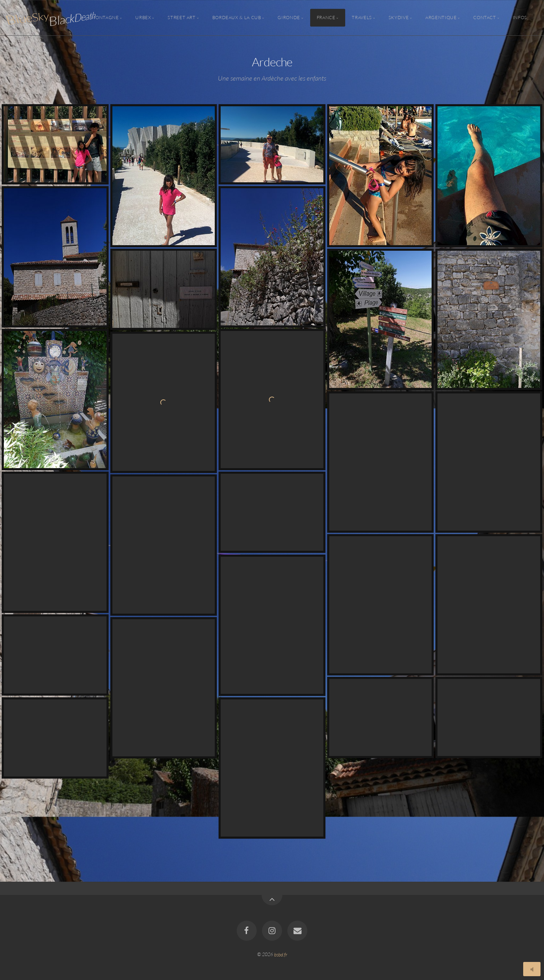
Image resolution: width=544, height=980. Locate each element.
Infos (520, 18)
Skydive (399, 18)
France (326, 18)
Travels (362, 18)
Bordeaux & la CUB (237, 18)
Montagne (105, 18)
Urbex (143, 18)
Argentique (441, 18)
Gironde (289, 18)
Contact (484, 18)
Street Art (181, 18)
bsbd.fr (281, 954)
